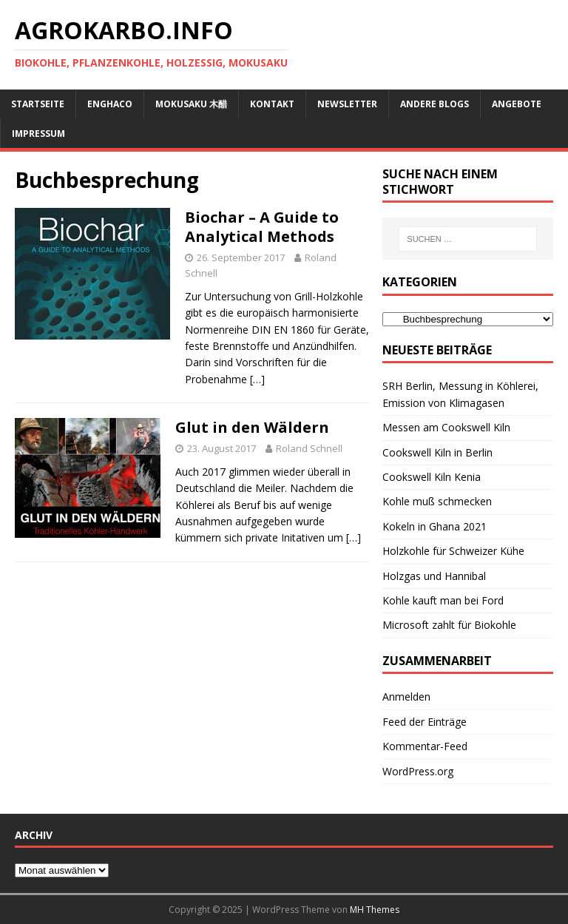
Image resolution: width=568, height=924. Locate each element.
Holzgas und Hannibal (434, 576)
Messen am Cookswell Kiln (446, 427)
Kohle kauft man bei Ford (443, 600)
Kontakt (272, 104)
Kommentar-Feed (425, 746)
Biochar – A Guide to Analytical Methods (262, 227)
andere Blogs (435, 104)
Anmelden (406, 697)
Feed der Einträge (425, 722)
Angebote (517, 104)
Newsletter (347, 104)
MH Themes (375, 910)
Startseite (38, 104)
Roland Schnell (309, 448)
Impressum (38, 134)
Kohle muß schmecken (437, 501)
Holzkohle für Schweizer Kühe (453, 551)
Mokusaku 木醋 (191, 104)
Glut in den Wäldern (252, 427)
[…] (257, 379)
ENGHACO (110, 104)
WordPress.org (418, 771)
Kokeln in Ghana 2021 (435, 526)
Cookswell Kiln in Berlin (437, 452)
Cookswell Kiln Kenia (432, 477)
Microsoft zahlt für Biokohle (449, 625)
